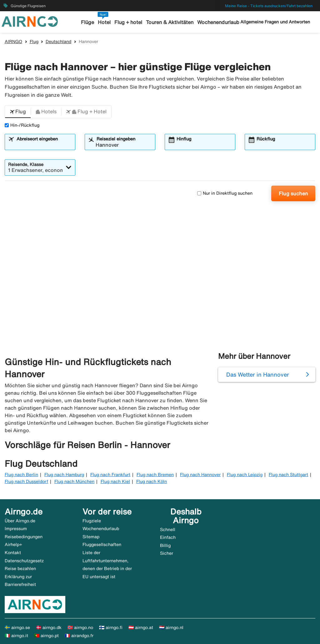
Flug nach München (74, 481)
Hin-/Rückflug (22, 125)
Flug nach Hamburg (64, 475)
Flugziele (92, 521)
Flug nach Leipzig (245, 475)
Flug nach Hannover (200, 475)
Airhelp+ (13, 544)
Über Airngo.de (20, 521)
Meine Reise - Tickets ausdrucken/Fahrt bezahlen (269, 6)
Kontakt (13, 553)
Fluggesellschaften (102, 544)
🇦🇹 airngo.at (141, 627)
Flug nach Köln (152, 481)
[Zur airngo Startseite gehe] (30, 21)
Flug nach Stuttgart (288, 475)
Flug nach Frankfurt (110, 475)
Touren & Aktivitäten (169, 22)
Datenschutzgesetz (24, 561)
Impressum (16, 529)
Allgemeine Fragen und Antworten (275, 22)
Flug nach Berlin (21, 475)
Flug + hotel (129, 22)
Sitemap (91, 537)
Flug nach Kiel (115, 481)
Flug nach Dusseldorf (26, 481)
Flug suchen (293, 193)
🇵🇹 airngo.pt (46, 636)
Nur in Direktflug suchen (225, 193)
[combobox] (44, 145)
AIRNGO (13, 41)
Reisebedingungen (24, 537)
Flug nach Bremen (155, 475)
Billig (165, 545)
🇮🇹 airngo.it (16, 636)
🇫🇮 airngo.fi (111, 627)
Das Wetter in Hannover (258, 374)
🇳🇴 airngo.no (80, 627)
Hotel (106, 22)
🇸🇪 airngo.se (17, 627)
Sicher (167, 553)
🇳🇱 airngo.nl (171, 627)
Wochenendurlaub (216, 22)
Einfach (168, 537)
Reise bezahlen (20, 568)
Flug (34, 41)
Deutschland (58, 41)
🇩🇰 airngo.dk (49, 627)
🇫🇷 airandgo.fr (79, 636)
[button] (18, 112)
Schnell (168, 529)
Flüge (90, 22)
